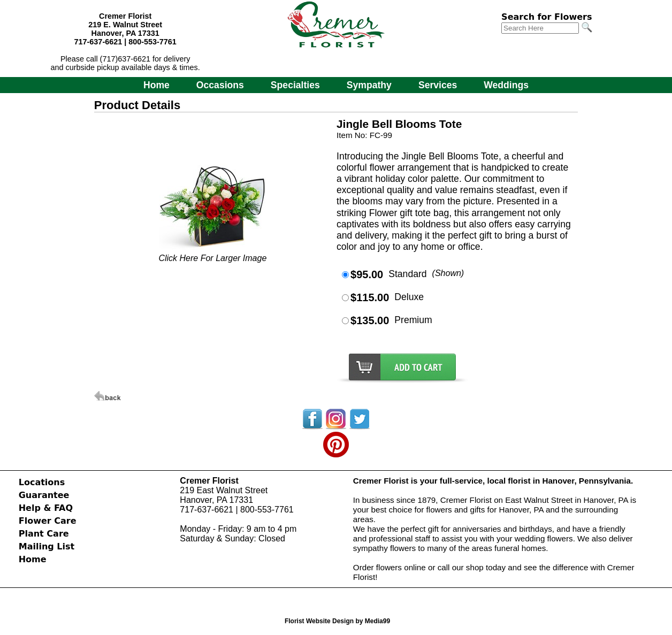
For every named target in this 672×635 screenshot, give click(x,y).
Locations (42, 482)
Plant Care (44, 534)
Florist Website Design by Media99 (337, 621)
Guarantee (44, 495)
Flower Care (48, 521)
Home (156, 85)
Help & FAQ (46, 508)
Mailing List (47, 546)
